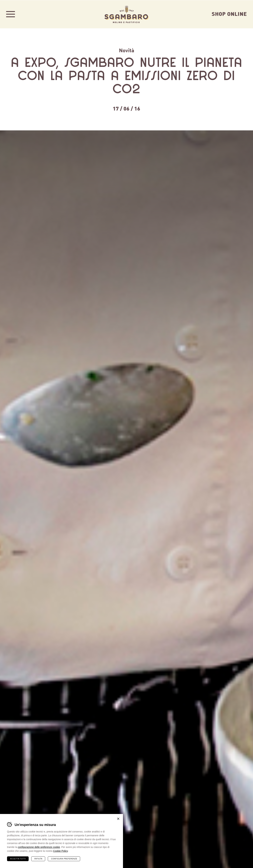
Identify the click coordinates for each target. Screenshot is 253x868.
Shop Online (229, 14)
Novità (127, 50)
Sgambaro (126, 14)
